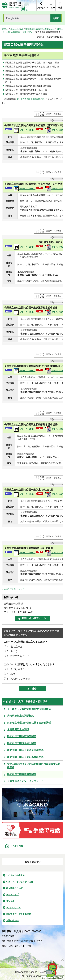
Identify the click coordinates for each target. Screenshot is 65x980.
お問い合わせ (12, 921)
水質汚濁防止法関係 (18, 729)
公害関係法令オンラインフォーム (25, 781)
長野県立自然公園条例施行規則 (31, 99)
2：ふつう (12, 651)
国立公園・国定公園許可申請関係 (25, 750)
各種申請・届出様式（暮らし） (40, 29)
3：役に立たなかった (18, 656)
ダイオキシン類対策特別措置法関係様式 (29, 709)
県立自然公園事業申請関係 (22, 774)
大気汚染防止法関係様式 (20, 716)
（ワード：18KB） (25, 130)
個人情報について (14, 888)
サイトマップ (12, 895)
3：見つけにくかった (18, 679)
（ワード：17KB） (25, 553)
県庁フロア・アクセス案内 (19, 914)
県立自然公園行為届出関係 (22, 743)
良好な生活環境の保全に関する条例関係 (29, 723)
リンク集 (10, 901)
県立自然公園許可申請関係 (22, 736)
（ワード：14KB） (25, 371)
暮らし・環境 (17, 29)
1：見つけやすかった (18, 669)
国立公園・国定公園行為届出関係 (25, 757)
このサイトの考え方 (15, 875)
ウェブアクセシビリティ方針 (20, 882)
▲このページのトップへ (13, 589)
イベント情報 (17, 846)
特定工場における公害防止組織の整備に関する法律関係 (34, 766)
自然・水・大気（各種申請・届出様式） (28, 701)
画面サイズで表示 (54, 114)
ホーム (5, 29)
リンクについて (13, 908)
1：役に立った (15, 646)
